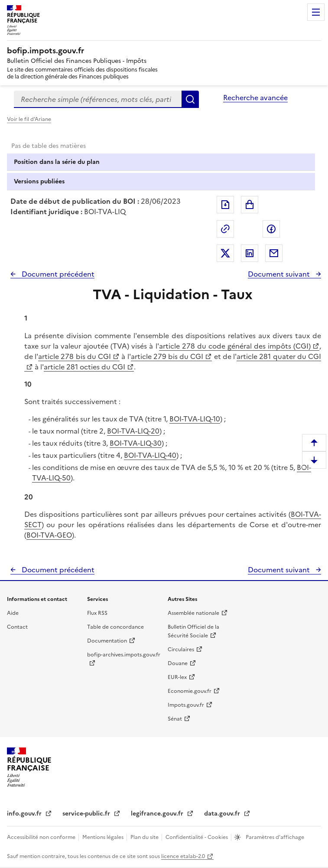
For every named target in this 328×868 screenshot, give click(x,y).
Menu (316, 12)
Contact (17, 627)
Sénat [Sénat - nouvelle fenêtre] (175, 719)
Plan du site (145, 837)
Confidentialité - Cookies (197, 837)
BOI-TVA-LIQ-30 (136, 443)
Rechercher (190, 99)
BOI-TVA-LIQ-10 (195, 419)
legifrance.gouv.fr (158, 814)
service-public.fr (87, 814)
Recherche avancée (255, 98)
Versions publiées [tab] (39, 181)
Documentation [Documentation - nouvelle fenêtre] (107, 641)
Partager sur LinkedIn (250, 253)
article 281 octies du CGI (84, 367)
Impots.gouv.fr (186, 705)
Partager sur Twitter (225, 253)
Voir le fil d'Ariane (29, 119)
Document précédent (57, 274)
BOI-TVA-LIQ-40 (150, 455)
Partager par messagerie (274, 253)
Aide (13, 613)
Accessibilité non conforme (42, 837)
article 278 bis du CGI (75, 356)
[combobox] (98, 99)
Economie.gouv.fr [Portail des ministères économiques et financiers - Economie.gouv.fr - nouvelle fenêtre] (190, 691)
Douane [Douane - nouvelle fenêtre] (178, 663)
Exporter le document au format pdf (225, 205)
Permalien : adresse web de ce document (225, 229)
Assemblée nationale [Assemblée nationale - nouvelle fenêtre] (193, 613)
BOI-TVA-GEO (49, 535)
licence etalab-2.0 (183, 856)
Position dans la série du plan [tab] (57, 162)
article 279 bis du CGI (167, 356)
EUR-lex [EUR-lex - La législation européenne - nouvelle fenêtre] (177, 677)
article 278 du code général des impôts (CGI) (235, 346)
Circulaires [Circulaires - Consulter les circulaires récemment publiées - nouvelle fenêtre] (181, 649)
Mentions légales (104, 837)
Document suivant (280, 274)
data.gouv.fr (223, 814)
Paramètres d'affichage (274, 837)
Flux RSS (97, 613)
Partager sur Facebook (271, 229)
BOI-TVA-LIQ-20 (133, 431)
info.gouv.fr (25, 814)
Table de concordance (115, 627)
